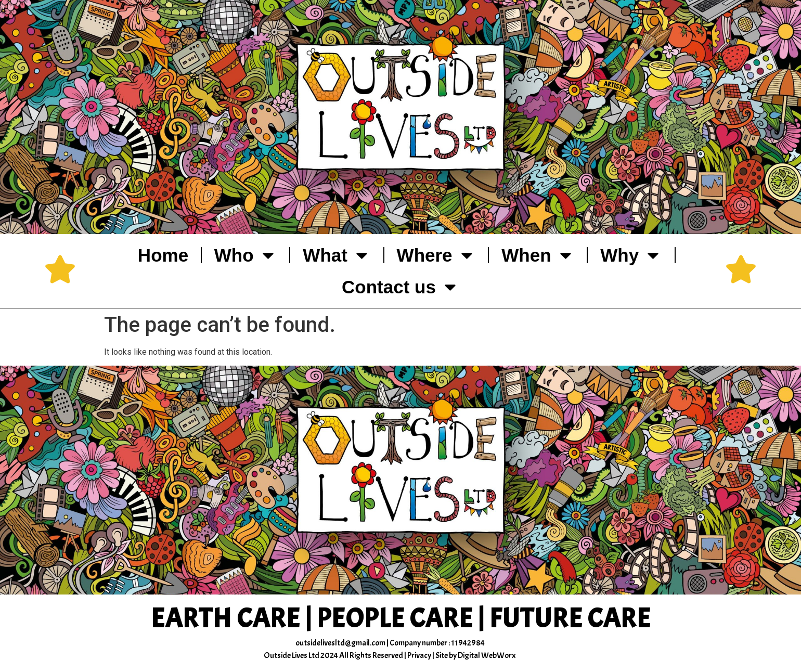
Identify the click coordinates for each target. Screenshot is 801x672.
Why (631, 255)
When (538, 255)
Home (163, 255)
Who (246, 255)
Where (436, 255)
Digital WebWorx (487, 655)
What (337, 255)
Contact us (400, 287)
